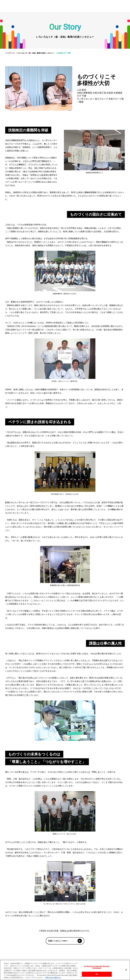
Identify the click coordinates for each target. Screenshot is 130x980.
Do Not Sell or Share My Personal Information (97, 967)
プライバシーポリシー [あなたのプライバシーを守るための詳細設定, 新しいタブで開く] (53, 978)
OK (97, 974)
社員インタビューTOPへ (65, 941)
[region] (65, 970)
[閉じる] (126, 970)
